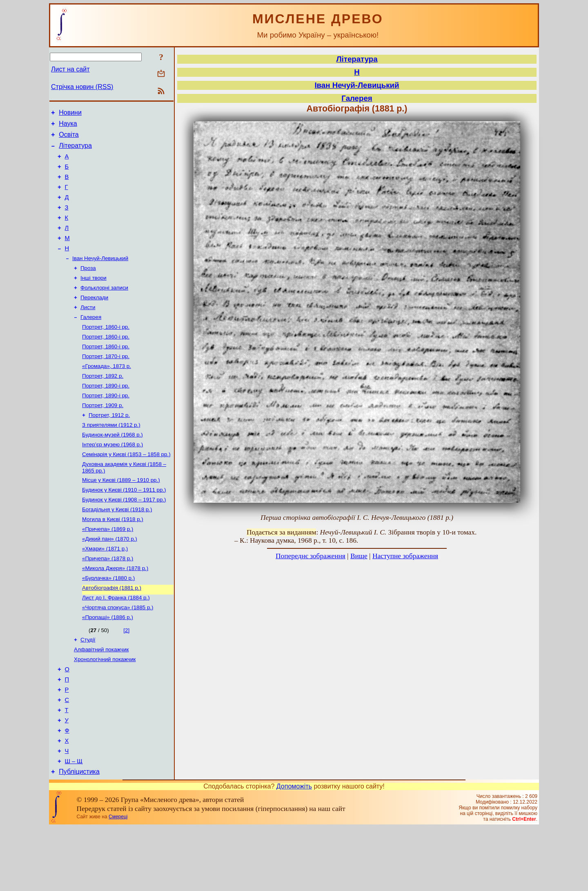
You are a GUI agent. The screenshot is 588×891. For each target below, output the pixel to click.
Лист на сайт (70, 69)
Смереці (118, 880)
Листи (88, 329)
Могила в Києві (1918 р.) (113, 558)
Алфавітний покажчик (101, 698)
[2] (126, 678)
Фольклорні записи (104, 308)
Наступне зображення (405, 556)
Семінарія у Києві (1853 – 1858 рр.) (126, 489)
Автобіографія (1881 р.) (112, 633)
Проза (88, 287)
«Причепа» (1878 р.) (108, 601)
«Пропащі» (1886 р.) (108, 665)
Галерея (91, 340)
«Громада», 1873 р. (107, 393)
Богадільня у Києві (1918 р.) (117, 548)
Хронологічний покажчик (105, 709)
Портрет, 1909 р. (103, 435)
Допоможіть (294, 850)
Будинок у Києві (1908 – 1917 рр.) (124, 537)
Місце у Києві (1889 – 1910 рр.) (121, 516)
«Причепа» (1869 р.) (108, 569)
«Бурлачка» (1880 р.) (108, 622)
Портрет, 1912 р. (109, 446)
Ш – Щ (74, 823)
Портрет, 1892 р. (103, 404)
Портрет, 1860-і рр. (106, 351)
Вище (359, 556)
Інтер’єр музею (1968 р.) (112, 478)
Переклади (94, 319)
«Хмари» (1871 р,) (105, 590)
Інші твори (94, 297)
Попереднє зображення (311, 556)
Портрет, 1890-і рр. (106, 414)
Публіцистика (79, 835)
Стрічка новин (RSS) (82, 87)
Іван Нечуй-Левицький (100, 276)
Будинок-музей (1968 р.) (112, 467)
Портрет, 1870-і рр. (106, 382)
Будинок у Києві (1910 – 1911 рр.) (124, 527)
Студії (88, 688)
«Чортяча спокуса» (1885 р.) (118, 654)
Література (75, 150)
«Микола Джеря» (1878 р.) (115, 611)
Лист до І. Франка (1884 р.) (116, 643)
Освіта (69, 138)
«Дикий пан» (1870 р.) (110, 580)
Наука (68, 126)
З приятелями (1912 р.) (111, 457)
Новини (70, 114)
